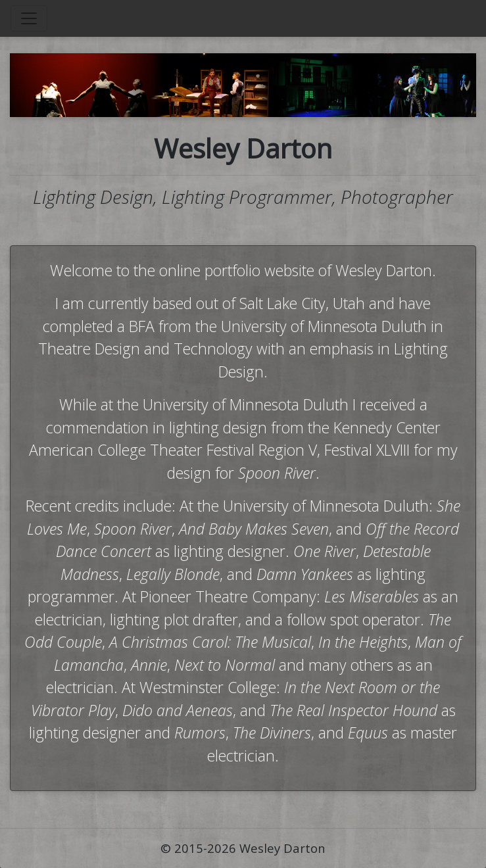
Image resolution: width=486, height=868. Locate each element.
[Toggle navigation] (29, 18)
